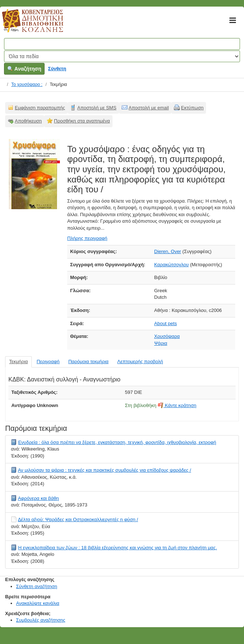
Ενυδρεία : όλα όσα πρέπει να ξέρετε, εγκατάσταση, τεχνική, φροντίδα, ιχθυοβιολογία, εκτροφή (117, 442)
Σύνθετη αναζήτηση (37, 586)
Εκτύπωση (192, 108)
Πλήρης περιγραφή (87, 238)
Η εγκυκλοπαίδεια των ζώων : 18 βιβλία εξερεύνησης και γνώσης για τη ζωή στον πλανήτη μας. (118, 548)
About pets (165, 323)
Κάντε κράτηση (177, 405)
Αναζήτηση (24, 69)
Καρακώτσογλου (171, 265)
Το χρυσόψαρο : (27, 84)
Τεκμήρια (18, 361)
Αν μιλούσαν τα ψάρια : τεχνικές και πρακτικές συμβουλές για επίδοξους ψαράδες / (104, 470)
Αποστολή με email (149, 108)
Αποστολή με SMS (97, 108)
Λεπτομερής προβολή (140, 361)
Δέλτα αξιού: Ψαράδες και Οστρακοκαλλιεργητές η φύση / (78, 519)
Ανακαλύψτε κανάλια (38, 603)
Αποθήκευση (28, 121)
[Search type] (122, 56)
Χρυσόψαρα (167, 336)
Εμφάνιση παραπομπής (40, 108)
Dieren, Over (168, 251)
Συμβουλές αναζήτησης (41, 620)
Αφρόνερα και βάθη (38, 498)
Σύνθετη (57, 69)
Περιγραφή (48, 361)
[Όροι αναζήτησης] (122, 44)
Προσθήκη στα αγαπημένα (82, 121)
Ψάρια (161, 343)
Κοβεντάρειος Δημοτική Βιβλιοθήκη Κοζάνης (26, 25)
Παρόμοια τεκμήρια (88, 361)
